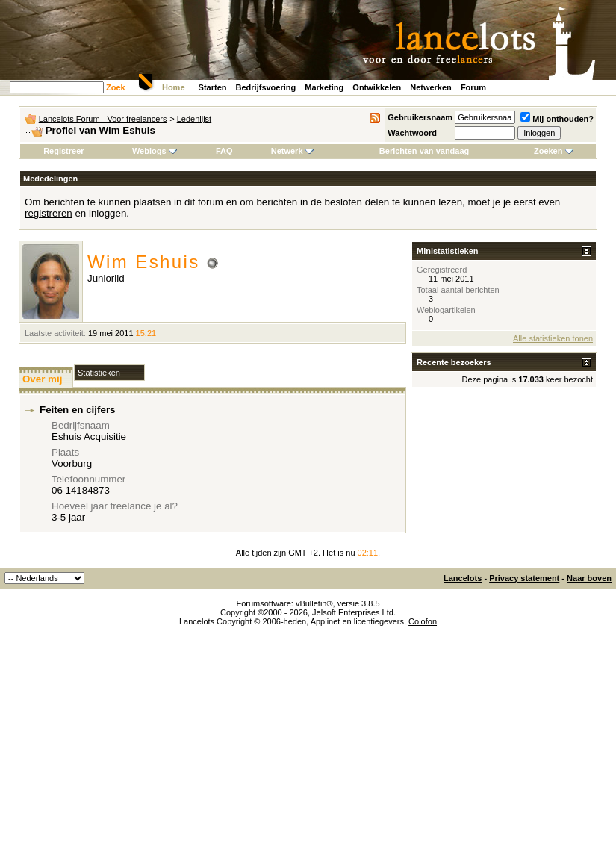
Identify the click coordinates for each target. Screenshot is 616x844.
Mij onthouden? (557, 119)
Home (174, 87)
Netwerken (431, 87)
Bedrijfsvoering (266, 87)
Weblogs (155, 151)
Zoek (116, 87)
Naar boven (589, 578)
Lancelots (463, 578)
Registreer (63, 151)
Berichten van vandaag (424, 151)
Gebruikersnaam (420, 117)
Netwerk (292, 151)
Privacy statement (524, 578)
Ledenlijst (194, 119)
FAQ (224, 151)
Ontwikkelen (377, 87)
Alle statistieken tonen (553, 338)
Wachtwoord (412, 133)
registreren (49, 213)
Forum (473, 87)
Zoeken (554, 151)
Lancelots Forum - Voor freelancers (103, 119)
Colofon (423, 621)
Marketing (324, 87)
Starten (213, 87)
